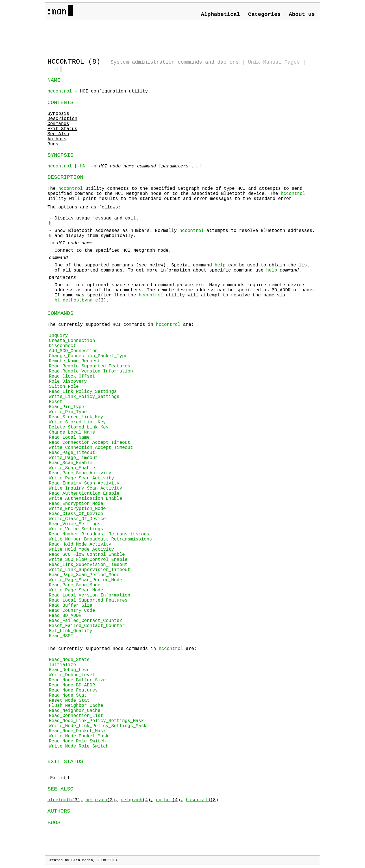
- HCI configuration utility (98, 92)
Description (62, 119)
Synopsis (58, 114)
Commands (58, 124)
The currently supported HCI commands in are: (182, 532)
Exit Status (62, 130)
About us (302, 14)
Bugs (53, 145)
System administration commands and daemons (175, 62)
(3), (65, 801)
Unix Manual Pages (274, 62)
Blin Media (82, 861)
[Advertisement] (114, 37)
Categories (264, 14)
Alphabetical (220, 14)
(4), (137, 801)
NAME (54, 81)
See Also (58, 135)
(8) (202, 801)
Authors (57, 140)
